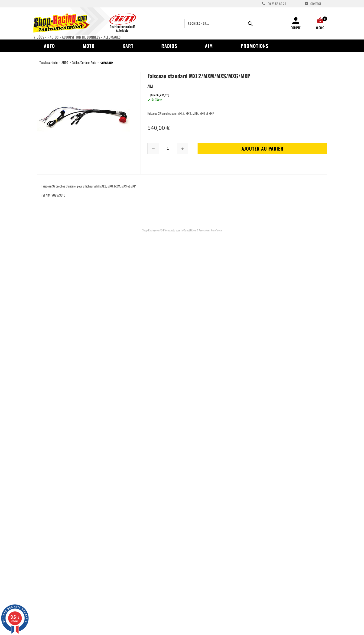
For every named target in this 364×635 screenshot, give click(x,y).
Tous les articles (49, 62)
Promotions (255, 46)
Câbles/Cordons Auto (84, 62)
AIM (209, 46)
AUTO (65, 62)
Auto (49, 46)
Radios (169, 46)
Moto (89, 46)
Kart (128, 46)
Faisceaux (106, 62)
